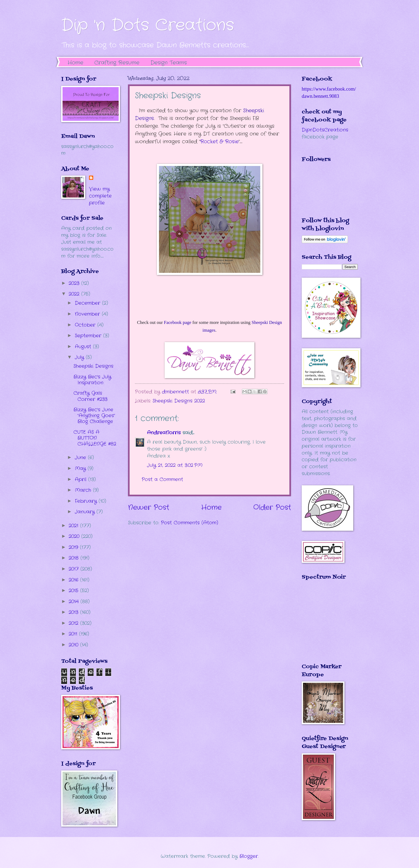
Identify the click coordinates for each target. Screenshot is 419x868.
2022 (75, 294)
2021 (74, 526)
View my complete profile (100, 196)
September (89, 336)
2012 (74, 623)
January (86, 512)
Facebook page (177, 322)
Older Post (272, 508)
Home (75, 63)
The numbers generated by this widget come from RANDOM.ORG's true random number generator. (323, 626)
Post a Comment (162, 479)
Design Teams (169, 63)
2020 (75, 536)
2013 (74, 612)
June (81, 458)
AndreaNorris (164, 433)
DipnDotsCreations (325, 130)
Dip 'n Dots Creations (148, 25)
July (80, 357)
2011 (74, 634)
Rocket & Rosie (219, 142)
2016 (74, 580)
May (81, 468)
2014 (75, 602)
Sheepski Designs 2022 (179, 401)
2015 (74, 591)
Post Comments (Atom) (189, 523)
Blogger (249, 856)
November (88, 314)
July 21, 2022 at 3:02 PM (175, 465)
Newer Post (149, 508)
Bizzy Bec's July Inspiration (92, 380)
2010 (74, 645)
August (84, 347)
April (82, 479)
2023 (75, 283)
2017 (75, 569)
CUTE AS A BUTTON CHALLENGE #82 (95, 438)
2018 (75, 558)
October (86, 325)
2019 (74, 547)
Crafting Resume (117, 63)
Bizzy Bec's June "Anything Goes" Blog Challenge (94, 416)
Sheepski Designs (93, 366)
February (87, 501)
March (84, 490)
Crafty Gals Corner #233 (90, 396)
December (88, 303)
